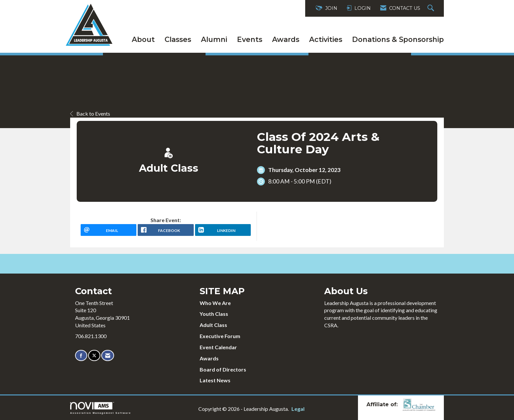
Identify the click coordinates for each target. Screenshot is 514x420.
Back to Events (90, 114)
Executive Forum (220, 336)
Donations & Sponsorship (398, 39)
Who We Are (215, 303)
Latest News (215, 380)
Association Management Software (101, 408)
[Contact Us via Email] (108, 356)
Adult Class (213, 325)
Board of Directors (223, 369)
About (143, 39)
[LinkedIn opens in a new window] (223, 230)
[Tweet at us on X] (94, 356)
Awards (286, 39)
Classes (178, 39)
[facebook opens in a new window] (166, 230)
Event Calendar (218, 347)
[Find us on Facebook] (81, 356)
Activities (326, 39)
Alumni (214, 39)
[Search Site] (432, 8)
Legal (298, 409)
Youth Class (214, 314)
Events (250, 39)
